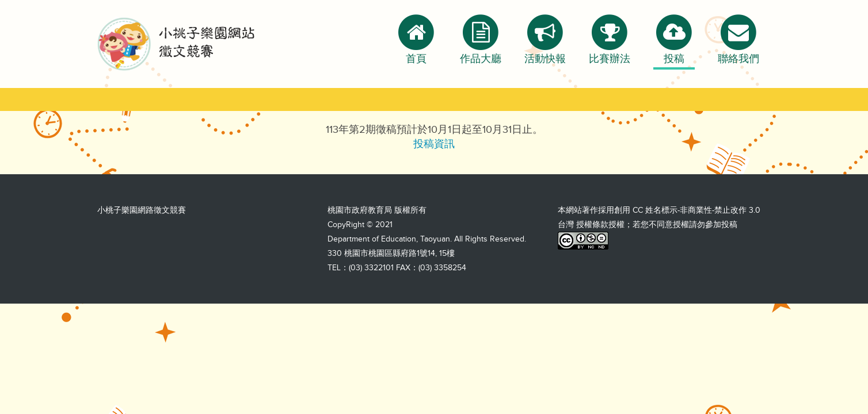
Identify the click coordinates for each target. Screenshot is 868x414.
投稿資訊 (434, 144)
